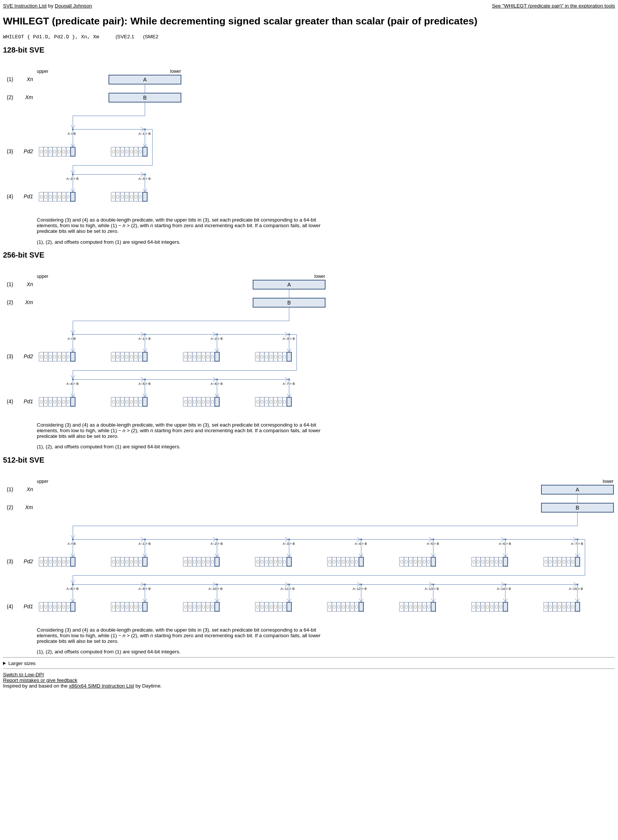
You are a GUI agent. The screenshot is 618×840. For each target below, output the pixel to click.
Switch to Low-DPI (23, 675)
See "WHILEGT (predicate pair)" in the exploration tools (553, 6)
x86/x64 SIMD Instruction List (102, 687)
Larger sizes (22, 664)
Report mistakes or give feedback (40, 681)
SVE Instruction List (25, 6)
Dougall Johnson (73, 6)
